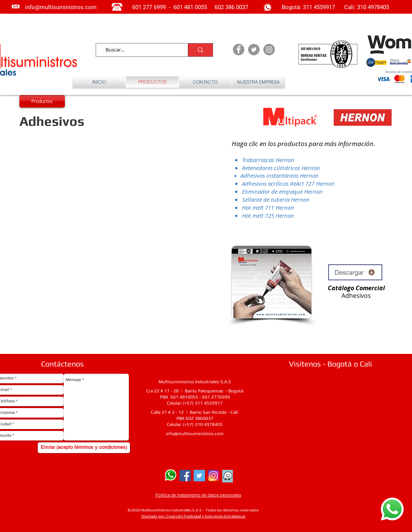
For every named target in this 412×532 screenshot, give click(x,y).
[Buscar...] (139, 50)
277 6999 (154, 7)
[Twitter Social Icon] (199, 476)
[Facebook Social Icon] (185, 476)
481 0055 (196, 7)
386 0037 (237, 7)
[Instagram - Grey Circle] (269, 50)
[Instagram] (213, 476)
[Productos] (42, 101)
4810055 (189, 397)
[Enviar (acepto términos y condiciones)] (84, 448)
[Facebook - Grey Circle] (239, 50)
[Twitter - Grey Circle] (254, 50)
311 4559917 (320, 7)
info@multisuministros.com (195, 434)
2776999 (220, 397)
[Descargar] (355, 272)
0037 (208, 418)
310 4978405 (373, 7)
